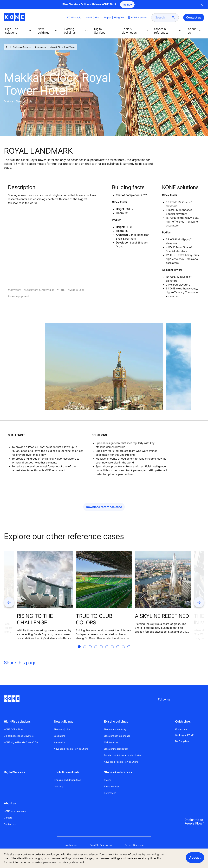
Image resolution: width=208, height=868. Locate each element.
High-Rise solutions (17, 721)
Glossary (58, 786)
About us (10, 803)
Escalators (59, 736)
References (40, 47)
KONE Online (92, 17)
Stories (108, 780)
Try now (127, 5)
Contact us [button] (194, 17)
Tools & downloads (67, 772)
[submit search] (173, 18)
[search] (163, 18)
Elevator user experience (117, 736)
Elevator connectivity (115, 729)
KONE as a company (15, 811)
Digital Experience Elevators (19, 736)
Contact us (10, 824)
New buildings (64, 721)
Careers (8, 818)
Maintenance (111, 742)
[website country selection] (137, 18)
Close (202, 5)
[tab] (79, 651)
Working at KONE (184, 735)
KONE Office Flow (13, 729)
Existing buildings (116, 721)
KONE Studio (74, 17)
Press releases (112, 786)
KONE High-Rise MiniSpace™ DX (21, 742)
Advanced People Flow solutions (71, 749)
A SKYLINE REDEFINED (162, 616)
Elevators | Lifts (62, 729)
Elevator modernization (116, 749)
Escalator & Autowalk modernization (123, 755)
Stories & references (22, 47)
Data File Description (101, 845)
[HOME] (7, 47)
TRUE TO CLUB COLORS (94, 619)
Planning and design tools (68, 780)
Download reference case (104, 507)
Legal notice (70, 845)
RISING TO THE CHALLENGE (35, 619)
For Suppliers (182, 741)
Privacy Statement (134, 845)
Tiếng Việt (119, 17)
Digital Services (14, 772)
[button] (19, 31)
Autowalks (59, 742)
